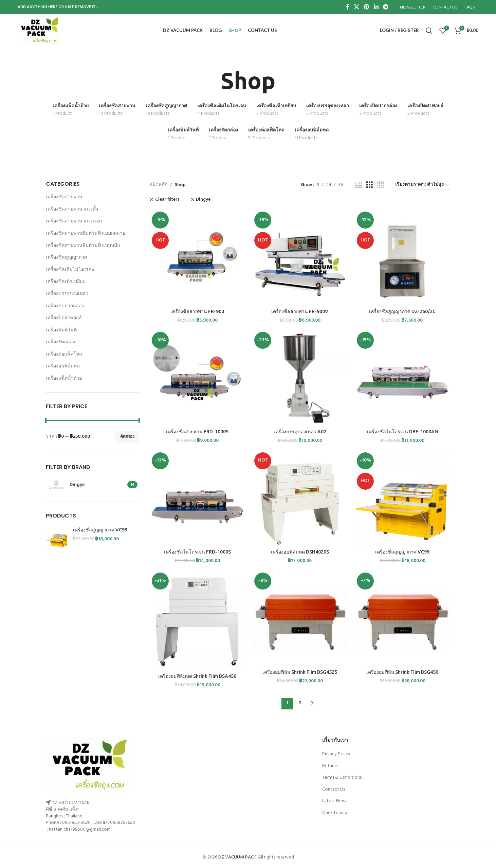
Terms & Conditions (342, 777)
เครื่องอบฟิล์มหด (63, 366)
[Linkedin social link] (376, 7)
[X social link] (356, 7)
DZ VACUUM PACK (237, 857)
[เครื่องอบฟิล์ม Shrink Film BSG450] (402, 618)
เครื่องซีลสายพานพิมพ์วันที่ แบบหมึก (83, 246)
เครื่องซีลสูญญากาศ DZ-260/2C (402, 311)
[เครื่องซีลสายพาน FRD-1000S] (197, 377)
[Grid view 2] (359, 185)
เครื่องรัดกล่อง (60, 342)
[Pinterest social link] (366, 7)
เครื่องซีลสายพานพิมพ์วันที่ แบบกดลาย (86, 233)
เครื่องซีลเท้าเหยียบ (66, 282)
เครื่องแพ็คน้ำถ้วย (64, 378)
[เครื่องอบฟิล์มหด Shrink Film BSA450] (197, 620)
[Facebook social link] (347, 7)
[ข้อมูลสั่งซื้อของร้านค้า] (422, 185)
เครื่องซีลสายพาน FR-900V (300, 311)
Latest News (335, 801)
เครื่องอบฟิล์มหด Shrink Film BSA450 (197, 676)
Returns (330, 766)
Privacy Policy (336, 754)
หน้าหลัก (158, 185)
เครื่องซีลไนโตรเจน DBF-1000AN (402, 432)
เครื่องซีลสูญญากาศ (67, 258)
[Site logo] (39, 30)
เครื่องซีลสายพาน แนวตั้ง (72, 209)
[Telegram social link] (385, 7)
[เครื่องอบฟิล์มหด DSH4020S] (300, 498)
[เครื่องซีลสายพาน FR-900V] (300, 257)
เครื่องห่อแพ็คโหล (64, 354)
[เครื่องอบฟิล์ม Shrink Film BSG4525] (300, 618)
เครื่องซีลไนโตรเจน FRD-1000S (197, 552)
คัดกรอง (127, 437)
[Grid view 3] (370, 185)
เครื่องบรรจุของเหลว (67, 294)
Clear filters (167, 200)
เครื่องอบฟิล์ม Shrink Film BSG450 (402, 672)
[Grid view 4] (381, 185)
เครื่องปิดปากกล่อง (65, 306)
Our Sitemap (335, 813)
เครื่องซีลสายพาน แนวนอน (74, 221)
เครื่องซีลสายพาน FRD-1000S (197, 432)
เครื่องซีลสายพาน (64, 197)
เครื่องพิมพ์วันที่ (61, 330)
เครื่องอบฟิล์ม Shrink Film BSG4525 (300, 672)
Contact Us (334, 789)
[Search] (429, 31)
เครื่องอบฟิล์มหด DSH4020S (300, 552)
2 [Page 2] (300, 703)
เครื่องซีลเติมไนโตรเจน (70, 270)
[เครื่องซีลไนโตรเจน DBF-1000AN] (402, 377)
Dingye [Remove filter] (203, 200)
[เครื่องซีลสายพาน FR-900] (197, 257)
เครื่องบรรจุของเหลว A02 (300, 432)
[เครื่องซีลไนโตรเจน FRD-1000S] (197, 498)
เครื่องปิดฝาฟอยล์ (64, 318)
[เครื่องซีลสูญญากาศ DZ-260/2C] (402, 257)
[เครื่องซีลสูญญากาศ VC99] (402, 498)
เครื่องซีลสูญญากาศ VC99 (100, 530)
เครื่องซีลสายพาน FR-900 (197, 311)
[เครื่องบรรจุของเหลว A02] (300, 377)
